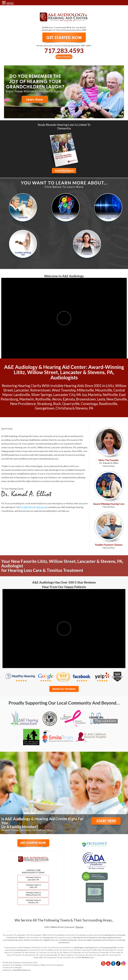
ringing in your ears (39, 477)
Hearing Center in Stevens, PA (33, 901)
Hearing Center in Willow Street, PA (33, 894)
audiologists (79, 947)
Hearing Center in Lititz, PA (33, 886)
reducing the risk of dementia (85, 937)
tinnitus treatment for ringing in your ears (41, 940)
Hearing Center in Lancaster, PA (33, 878)
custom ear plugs (85, 940)
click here (40, 507)
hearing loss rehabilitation (17, 474)
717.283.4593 (64, 51)
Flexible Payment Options (109, 546)
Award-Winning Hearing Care (109, 505)
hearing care (21, 447)
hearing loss (22, 477)
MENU (10, 3)
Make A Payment (64, 57)
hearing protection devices (104, 940)
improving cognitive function (109, 937)
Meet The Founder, (109, 463)
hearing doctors (92, 947)
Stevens (80, 927)
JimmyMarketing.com (21, 970)
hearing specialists (110, 947)
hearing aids (80, 470)
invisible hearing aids (68, 940)
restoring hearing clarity (13, 940)
